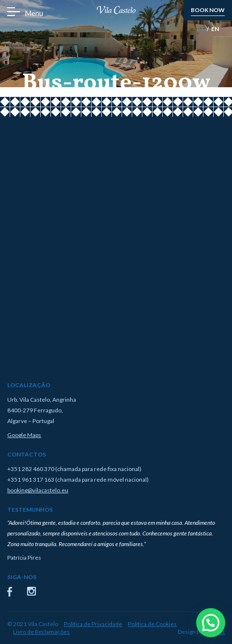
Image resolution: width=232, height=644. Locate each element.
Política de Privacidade (93, 624)
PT (201, 29)
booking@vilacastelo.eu (38, 490)
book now (208, 10)
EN (215, 29)
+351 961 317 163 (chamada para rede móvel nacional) (78, 479)
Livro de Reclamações (41, 632)
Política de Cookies (152, 624)
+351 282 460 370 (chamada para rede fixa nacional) (74, 469)
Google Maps (24, 435)
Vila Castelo (116, 10)
